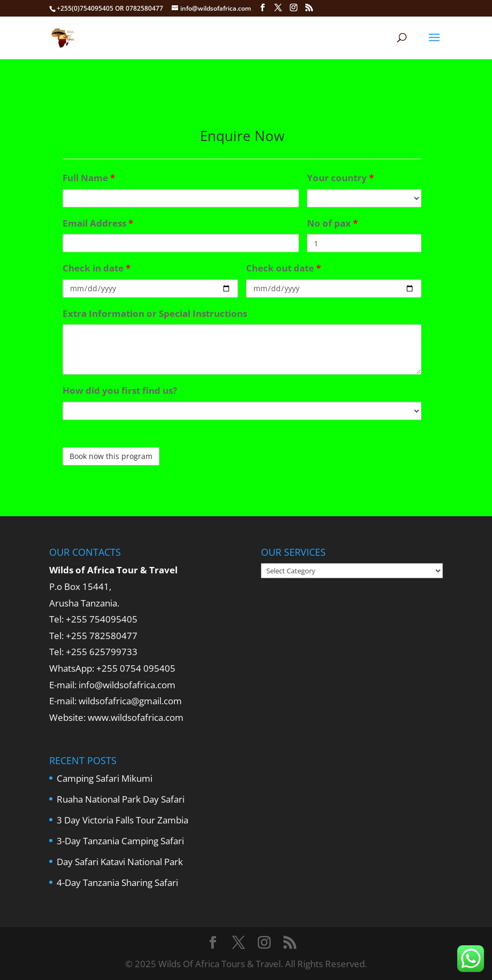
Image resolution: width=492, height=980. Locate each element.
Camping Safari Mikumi (105, 778)
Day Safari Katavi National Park (120, 862)
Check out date (283, 268)
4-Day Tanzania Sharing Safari (117, 882)
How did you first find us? (120, 390)
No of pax (332, 223)
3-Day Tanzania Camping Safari (120, 841)
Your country (340, 178)
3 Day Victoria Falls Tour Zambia (122, 820)
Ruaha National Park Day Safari (121, 799)
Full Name (89, 178)
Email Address (98, 223)
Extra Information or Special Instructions (155, 313)
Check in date (97, 268)
